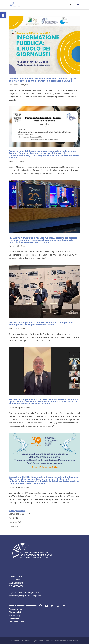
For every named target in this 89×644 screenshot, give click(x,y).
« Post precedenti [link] (17, 511)
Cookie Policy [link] (14, 619)
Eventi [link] (22, 85)
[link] (3, 15)
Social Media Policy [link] (17, 622)
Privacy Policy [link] (15, 615)
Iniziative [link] (13, 522)
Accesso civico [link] (16, 609)
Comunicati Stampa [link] (18, 514)
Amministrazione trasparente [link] (23, 606)
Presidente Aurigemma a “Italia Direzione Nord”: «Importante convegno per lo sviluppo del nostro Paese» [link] (41, 324)
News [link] (27, 85)
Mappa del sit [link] (15, 612)
